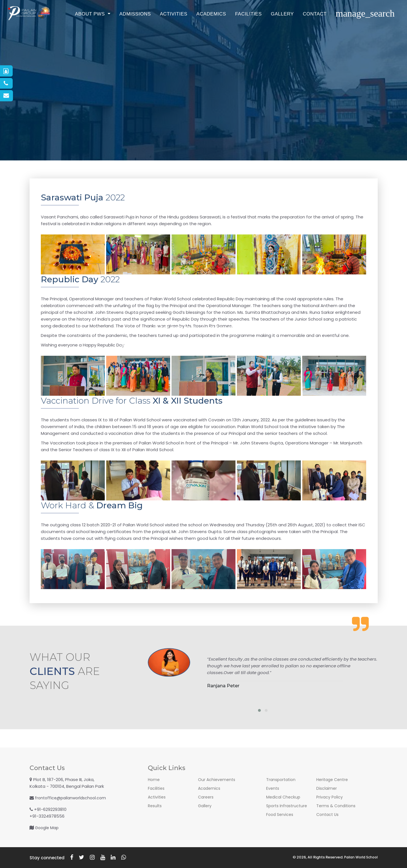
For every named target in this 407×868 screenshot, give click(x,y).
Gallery (305, 27)
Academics (234, 27)
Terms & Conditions (337, 806)
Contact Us (284, 345)
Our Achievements (217, 779)
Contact (337, 27)
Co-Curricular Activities (177, 345)
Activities (196, 27)
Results (155, 806)
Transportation (282, 779)
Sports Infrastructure (288, 806)
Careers (206, 797)
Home (154, 779)
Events (273, 788)
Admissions (158, 27)
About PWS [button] (113, 27)
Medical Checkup (284, 797)
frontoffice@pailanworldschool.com (73, 798)
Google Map (48, 828)
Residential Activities (233, 345)
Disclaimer (327, 788)
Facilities (271, 27)
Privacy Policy (330, 797)
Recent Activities (124, 345)
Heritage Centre (333, 779)
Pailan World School (359, 857)
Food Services (281, 814)
